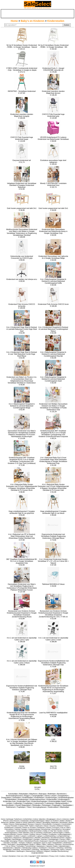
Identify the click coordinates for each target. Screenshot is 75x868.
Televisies (58, 844)
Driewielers (17, 798)
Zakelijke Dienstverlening (60, 851)
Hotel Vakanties (24, 833)
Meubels (38, 838)
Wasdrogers (21, 851)
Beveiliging (46, 822)
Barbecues (5, 822)
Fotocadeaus (9, 829)
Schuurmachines (61, 841)
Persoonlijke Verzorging (9, 841)
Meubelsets (46, 838)
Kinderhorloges (52, 798)
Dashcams (39, 826)
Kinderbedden (28, 798)
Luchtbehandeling (49, 836)
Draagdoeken (63, 796)
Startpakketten (57, 843)
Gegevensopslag (34, 829)
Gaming (17, 829)
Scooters (71, 841)
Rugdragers (57, 805)
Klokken (45, 834)
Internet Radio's (58, 833)
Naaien (68, 838)
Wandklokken (11, 851)
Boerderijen (64, 822)
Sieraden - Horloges (18, 843)
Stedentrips (67, 843)
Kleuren (39, 834)
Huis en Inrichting (36, 833)
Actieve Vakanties (39, 819)
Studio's (32, 844)
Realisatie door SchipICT (38, 866)
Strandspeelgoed (22, 844)
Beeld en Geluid (22, 822)
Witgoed (47, 851)
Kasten (26, 834)
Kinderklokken (12, 799)
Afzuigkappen (51, 819)
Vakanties (18, 848)
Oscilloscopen (28, 839)
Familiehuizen (9, 828)
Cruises (21, 826)
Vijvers (62, 850)
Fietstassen (41, 828)
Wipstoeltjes (64, 807)
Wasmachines (31, 851)
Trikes (29, 807)
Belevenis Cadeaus (35, 822)
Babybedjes (24, 794)
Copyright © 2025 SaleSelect (38, 856)
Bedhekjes (52, 794)
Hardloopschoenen (35, 831)
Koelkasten (53, 834)
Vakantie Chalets (52, 846)
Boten (6, 824)
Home (14, 21)
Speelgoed (37, 843)
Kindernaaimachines (38, 799)
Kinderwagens (64, 799)
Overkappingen (53, 839)
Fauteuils (18, 828)
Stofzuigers (11, 844)
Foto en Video (65, 828)
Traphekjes (21, 807)
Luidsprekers (8, 838)
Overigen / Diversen (40, 839)
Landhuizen (31, 836)
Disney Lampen (51, 796)
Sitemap (69, 856)
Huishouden (48, 833)
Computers (57, 824)
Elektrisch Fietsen (63, 826)
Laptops (39, 836)
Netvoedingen (17, 839)
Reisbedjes (37, 805)
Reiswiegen (47, 805)
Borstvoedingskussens (15, 796)
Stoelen (4, 844)
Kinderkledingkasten (66, 798)
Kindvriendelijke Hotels (57, 801)
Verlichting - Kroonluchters (22, 850)
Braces (12, 824)
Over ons (20, 856)
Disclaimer (12, 856)
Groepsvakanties (22, 831)
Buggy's (28, 796)
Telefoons (50, 844)
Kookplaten (9, 836)
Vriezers (68, 850)
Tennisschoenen (68, 844)
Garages (24, 829)
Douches (53, 826)
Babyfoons (34, 794)
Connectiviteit (66, 824)
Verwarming (55, 850)
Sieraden (7, 843)
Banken (68, 821)
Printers (21, 841)
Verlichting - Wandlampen (41, 850)
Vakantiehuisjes (64, 846)
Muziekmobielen (8, 805)
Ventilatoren (43, 848)
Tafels (44, 844)
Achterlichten (28, 819)
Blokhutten (55, 822)
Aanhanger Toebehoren (14, 819)
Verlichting (60, 848)
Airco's (59, 819)
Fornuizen (56, 828)
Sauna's (52, 841)
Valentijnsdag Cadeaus (30, 848)
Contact (5, 856)
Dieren (46, 826)
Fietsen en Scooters (29, 828)
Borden (71, 822)
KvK (57, 856)
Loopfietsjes (28, 803)
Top (37, 858)
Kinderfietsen (40, 798)
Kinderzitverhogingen (40, 801)
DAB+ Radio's (29, 826)
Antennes (66, 819)
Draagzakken (7, 798)
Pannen (62, 839)
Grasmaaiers (11, 831)
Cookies (62, 856)
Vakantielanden (8, 848)
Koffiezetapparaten (64, 834)
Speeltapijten (68, 805)
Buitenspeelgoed (21, 824)
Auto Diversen (15, 821)
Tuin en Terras (10, 846)
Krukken (17, 836)
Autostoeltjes (13, 794)
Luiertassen (50, 803)
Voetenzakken (53, 807)
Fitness (49, 828)
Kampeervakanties (10, 834)
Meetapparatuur (28, 838)
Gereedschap (46, 829)
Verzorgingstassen (40, 807)
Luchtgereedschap (63, 836)
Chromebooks (47, 824)
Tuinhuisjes (20, 846)
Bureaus (31, 824)
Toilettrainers (11, 807)
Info (26, 856)
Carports (38, 824)
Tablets (38, 844)
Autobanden (25, 821)
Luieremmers (39, 803)
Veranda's (52, 848)
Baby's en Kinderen (33, 21)
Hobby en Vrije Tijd (49, 831)
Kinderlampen (23, 799)
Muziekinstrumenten (58, 838)
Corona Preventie (11, 826)
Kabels (67, 833)
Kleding (32, 834)
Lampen (23, 836)
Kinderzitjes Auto (10, 801)
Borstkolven (62, 794)
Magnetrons (18, 838)
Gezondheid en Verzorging (60, 829)
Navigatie (8, 839)
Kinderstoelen (56, 21)
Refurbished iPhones (32, 841)
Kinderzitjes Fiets (24, 801)
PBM (68, 839)
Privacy (52, 856)
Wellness (40, 851)
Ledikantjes (18, 803)
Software (29, 843)
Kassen (20, 834)
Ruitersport (44, 841)
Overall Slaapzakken (23, 805)
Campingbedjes (38, 796)
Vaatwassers (41, 846)
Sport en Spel (46, 843)
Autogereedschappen (37, 821)
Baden (62, 821)
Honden (60, 831)
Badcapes (43, 794)
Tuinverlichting (30, 846)
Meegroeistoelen (62, 803)
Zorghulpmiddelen (37, 853)
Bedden (12, 822)
